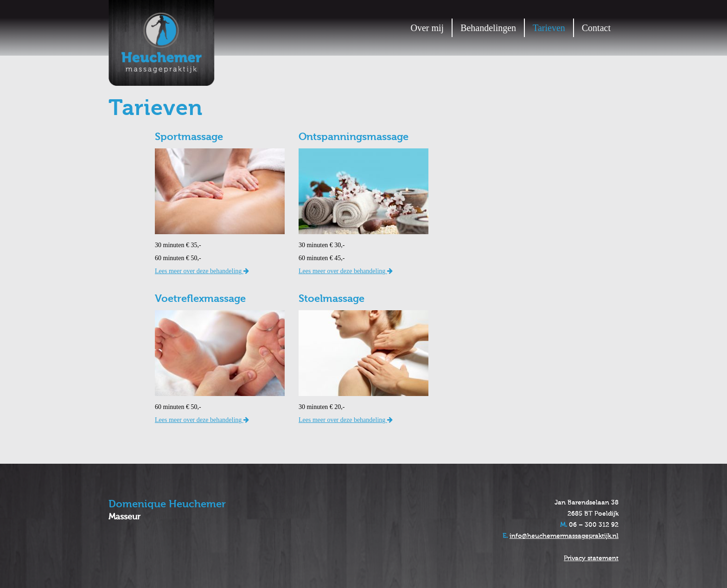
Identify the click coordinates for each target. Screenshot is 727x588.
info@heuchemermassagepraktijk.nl (564, 536)
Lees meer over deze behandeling (202, 271)
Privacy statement (591, 558)
